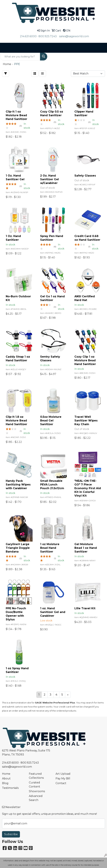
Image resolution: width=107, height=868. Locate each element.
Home (6, 774)
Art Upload (63, 774)
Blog (5, 783)
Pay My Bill (63, 778)
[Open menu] (100, 48)
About (6, 778)
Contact (61, 783)
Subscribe (11, 834)
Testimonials (10, 788)
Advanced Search (36, 798)
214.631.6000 (28, 36)
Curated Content (35, 785)
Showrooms (37, 791)
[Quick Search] (20, 57)
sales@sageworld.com (74, 36)
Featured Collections (36, 776)
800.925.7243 (48, 36)
